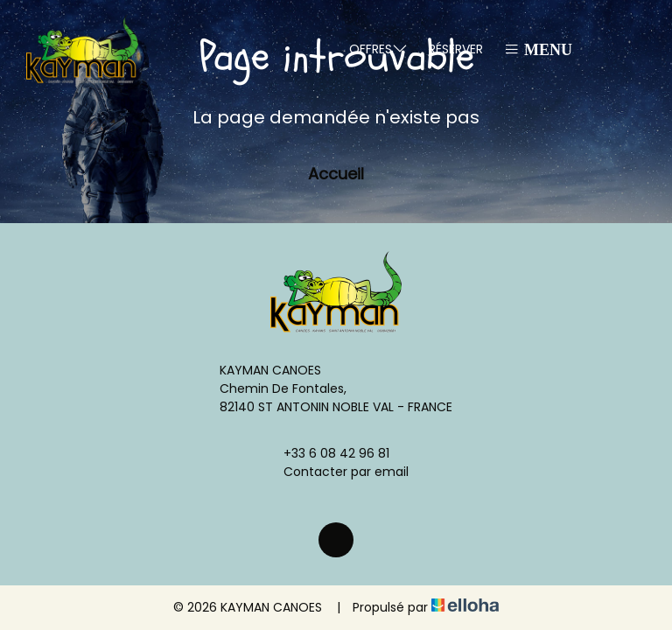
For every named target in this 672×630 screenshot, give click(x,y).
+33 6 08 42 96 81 (326, 453)
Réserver (456, 49)
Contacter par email (336, 472)
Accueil (336, 174)
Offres (378, 49)
